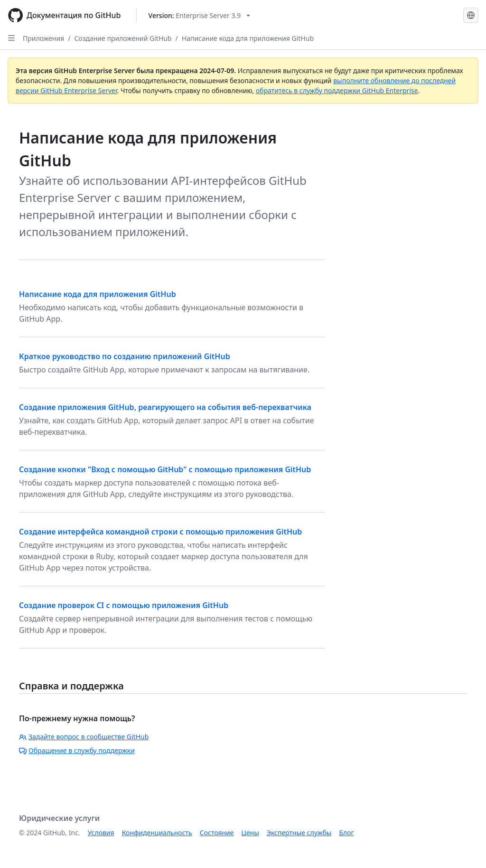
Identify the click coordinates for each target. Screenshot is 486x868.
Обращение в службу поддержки (77, 750)
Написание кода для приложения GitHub (248, 38)
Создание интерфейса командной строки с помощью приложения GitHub (160, 532)
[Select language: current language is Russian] (471, 15)
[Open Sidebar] (11, 38)
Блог (346, 833)
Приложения (43, 38)
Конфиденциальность (157, 833)
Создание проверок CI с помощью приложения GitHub (124, 605)
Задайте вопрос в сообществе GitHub (84, 737)
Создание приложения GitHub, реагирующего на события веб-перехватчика (165, 407)
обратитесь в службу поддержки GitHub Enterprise (337, 91)
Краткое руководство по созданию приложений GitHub (125, 356)
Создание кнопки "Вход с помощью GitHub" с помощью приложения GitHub (165, 469)
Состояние (217, 833)
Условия (101, 833)
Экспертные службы (299, 833)
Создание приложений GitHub (123, 38)
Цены (250, 833)
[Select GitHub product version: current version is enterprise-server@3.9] (200, 15)
